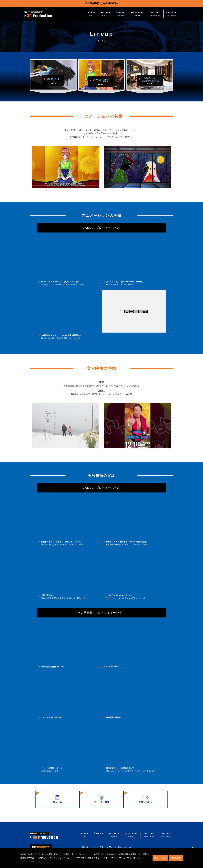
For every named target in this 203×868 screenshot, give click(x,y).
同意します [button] (176, 858)
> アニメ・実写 (99, 847)
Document (137, 14)
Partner (155, 14)
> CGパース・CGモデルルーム (120, 847)
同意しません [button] (160, 858)
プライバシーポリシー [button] (31, 861)
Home (91, 14)
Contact (171, 14)
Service (105, 14)
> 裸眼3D (86, 847)
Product (121, 14)
